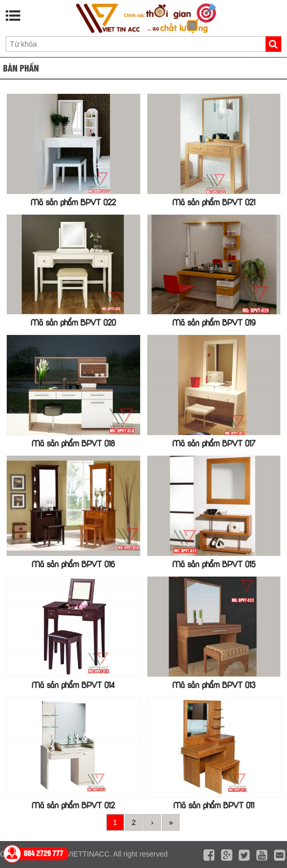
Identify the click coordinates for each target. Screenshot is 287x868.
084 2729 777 (44, 853)
